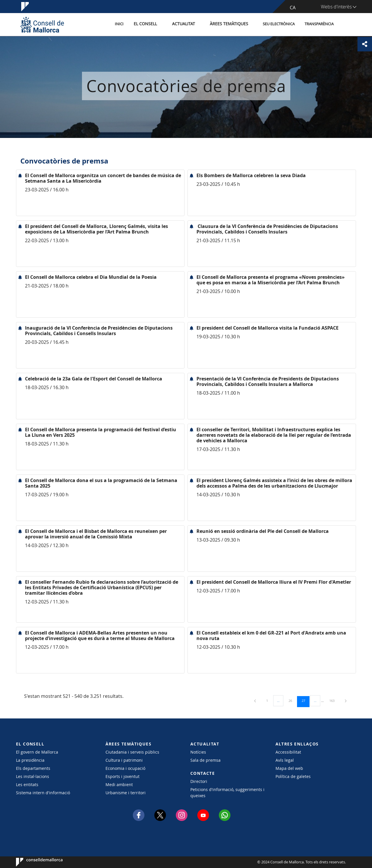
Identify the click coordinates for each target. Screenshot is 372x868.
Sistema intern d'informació (43, 793)
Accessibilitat (288, 752)
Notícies (198, 752)
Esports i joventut (122, 776)
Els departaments (33, 768)
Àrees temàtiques (231, 24)
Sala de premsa (205, 760)
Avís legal (285, 760)
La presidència (30, 760)
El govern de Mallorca (37, 752)
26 (292, 700)
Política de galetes (293, 776)
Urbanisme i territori (126, 793)
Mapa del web (289, 768)
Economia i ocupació (125, 768)
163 (334, 700)
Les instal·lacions (33, 776)
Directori (199, 781)
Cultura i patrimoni (124, 760)
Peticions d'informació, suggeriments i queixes (227, 792)
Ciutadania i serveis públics (132, 752)
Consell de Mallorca (34, 862)
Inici (128, 24)
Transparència (319, 24)
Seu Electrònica (279, 24)
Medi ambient (119, 785)
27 (305, 700)
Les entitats (27, 785)
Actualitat (189, 24)
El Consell (153, 24)
